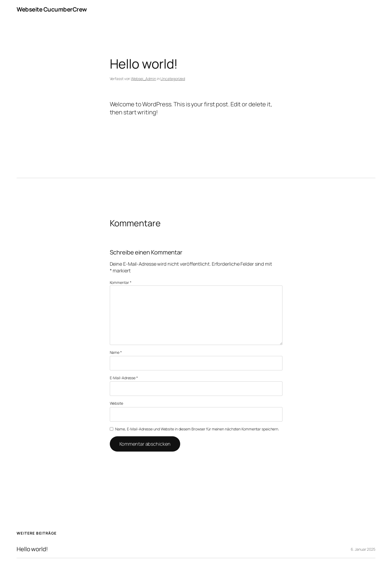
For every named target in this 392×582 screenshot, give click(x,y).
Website (116, 403)
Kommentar (121, 282)
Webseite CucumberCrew (52, 9)
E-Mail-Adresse (124, 378)
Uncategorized (173, 79)
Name (116, 352)
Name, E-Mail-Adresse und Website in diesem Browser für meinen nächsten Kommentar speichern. (197, 429)
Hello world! (32, 549)
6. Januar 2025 (363, 549)
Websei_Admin (144, 79)
